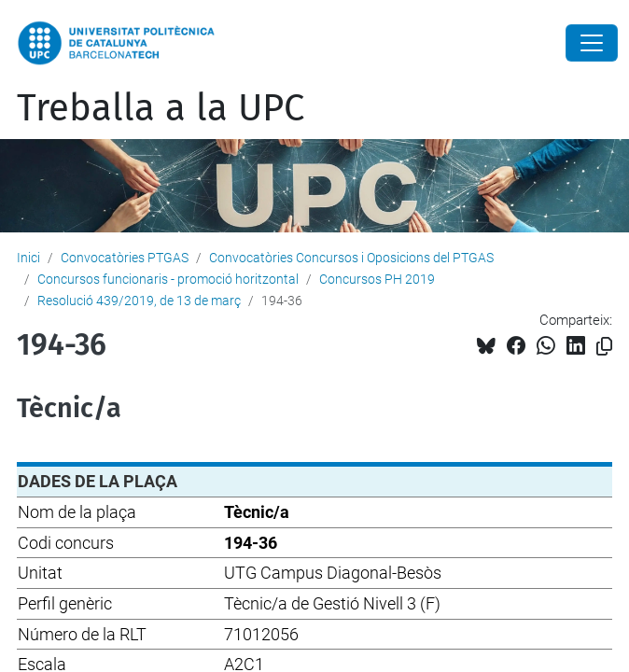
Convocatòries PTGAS (125, 258)
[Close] (592, 43)
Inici (28, 258)
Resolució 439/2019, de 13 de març (139, 301)
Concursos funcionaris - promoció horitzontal (168, 279)
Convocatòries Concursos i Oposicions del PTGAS (351, 258)
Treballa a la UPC (161, 108)
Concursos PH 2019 (377, 279)
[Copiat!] (604, 347)
